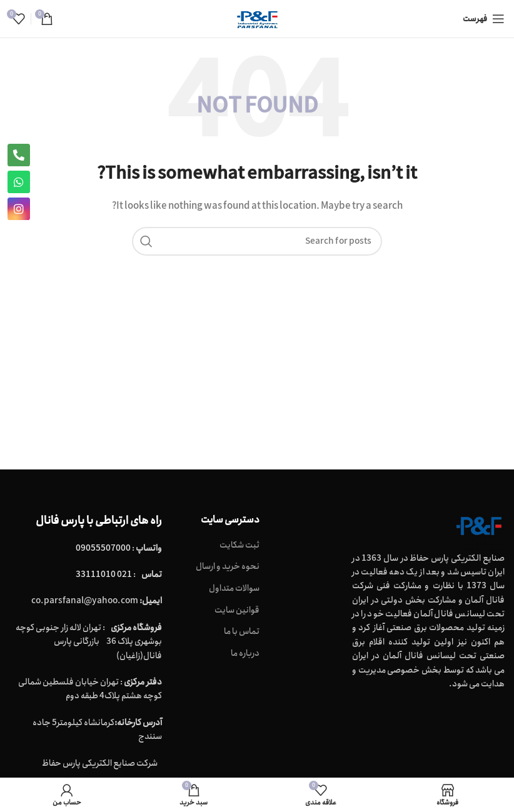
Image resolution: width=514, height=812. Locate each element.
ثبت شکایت (239, 546)
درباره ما (245, 654)
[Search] (257, 241)
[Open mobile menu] (484, 19)
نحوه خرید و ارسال (228, 567)
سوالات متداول (234, 589)
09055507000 (103, 548)
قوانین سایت (237, 611)
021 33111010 (104, 574)
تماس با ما (242, 632)
